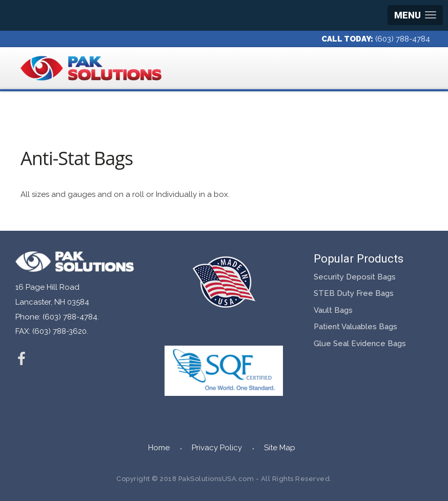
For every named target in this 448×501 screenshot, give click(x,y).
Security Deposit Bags (355, 277)
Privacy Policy (217, 448)
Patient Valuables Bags (355, 327)
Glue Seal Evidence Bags (360, 344)
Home (159, 448)
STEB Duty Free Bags (354, 293)
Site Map (280, 448)
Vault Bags (333, 310)
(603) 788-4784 (403, 39)
